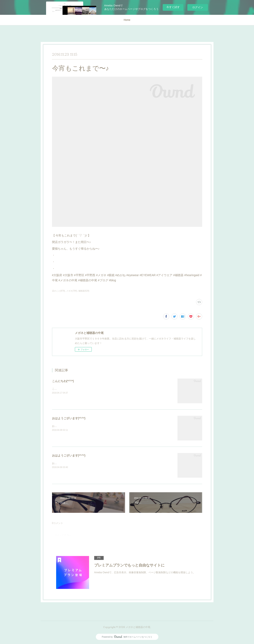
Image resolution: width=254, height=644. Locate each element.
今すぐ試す (173, 7)
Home (127, 20)
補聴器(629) (84, 291)
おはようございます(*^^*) (69, 418)
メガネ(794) (72, 291)
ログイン (198, 7)
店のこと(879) (59, 291)
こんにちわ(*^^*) (63, 381)
